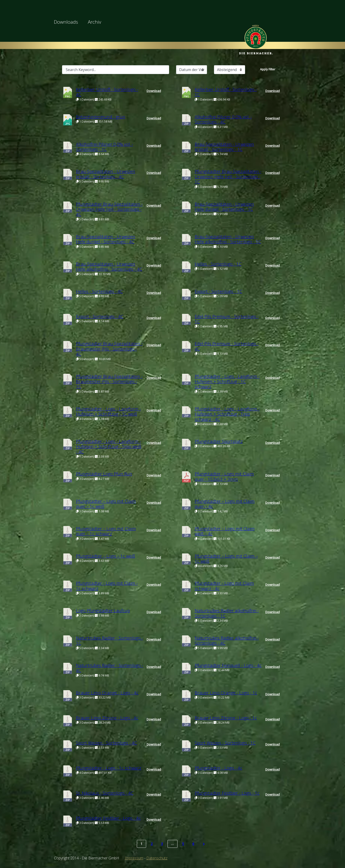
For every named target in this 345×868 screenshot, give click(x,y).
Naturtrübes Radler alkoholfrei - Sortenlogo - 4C (227, 640)
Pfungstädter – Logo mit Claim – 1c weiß (226, 558)
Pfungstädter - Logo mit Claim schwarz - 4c (224, 586)
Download (154, 91)
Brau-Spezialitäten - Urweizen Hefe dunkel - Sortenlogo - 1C (224, 206)
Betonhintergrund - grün (101, 117)
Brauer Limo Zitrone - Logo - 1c (226, 718)
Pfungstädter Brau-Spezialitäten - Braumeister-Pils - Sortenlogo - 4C (109, 349)
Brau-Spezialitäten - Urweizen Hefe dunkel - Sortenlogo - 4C (106, 239)
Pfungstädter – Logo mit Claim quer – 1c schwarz (106, 531)
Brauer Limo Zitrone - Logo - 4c (107, 718)
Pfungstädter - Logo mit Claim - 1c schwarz (107, 586)
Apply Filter (268, 69)
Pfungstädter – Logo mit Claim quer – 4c (225, 504)
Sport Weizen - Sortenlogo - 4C (106, 743)
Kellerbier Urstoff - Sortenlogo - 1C (226, 92)
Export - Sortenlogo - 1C (218, 291)
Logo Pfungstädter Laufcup (103, 610)
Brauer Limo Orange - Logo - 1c (226, 693)
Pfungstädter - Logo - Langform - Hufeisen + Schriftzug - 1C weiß (108, 411)
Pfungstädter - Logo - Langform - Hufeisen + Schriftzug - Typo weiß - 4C (109, 446)
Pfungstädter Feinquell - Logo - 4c (228, 665)
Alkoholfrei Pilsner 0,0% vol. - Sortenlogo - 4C (223, 119)
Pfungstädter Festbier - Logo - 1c (227, 793)
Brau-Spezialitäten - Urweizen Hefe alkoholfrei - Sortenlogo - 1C (228, 239)
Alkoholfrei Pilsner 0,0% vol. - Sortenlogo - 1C (105, 147)
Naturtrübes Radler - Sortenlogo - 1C (110, 640)
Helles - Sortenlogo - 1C (218, 264)
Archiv (95, 22)
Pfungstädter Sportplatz (219, 441)
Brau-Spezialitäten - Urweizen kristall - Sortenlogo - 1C (224, 147)
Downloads (66, 22)
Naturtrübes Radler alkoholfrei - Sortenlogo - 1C (227, 613)
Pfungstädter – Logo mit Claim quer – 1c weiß (106, 504)
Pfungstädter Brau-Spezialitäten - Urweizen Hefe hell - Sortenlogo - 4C (109, 209)
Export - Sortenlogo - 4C (100, 316)
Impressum (134, 858)
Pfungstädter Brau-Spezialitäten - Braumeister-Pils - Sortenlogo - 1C (109, 381)
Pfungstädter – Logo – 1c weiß (105, 556)
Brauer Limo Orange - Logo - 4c (107, 693)
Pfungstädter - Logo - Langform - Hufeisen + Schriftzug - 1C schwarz (227, 381)
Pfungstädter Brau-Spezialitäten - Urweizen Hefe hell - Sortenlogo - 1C (228, 176)
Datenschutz (157, 858)
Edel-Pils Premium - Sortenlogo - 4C (227, 346)
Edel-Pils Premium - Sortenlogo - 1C (227, 319)
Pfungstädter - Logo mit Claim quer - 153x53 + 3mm (224, 476)
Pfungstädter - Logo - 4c (218, 768)
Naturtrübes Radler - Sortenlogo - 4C (110, 668)
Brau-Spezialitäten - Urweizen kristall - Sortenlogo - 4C (106, 174)
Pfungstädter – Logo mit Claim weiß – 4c (225, 531)
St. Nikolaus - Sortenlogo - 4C (105, 793)
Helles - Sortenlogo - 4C (99, 291)
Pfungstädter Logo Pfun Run (104, 474)
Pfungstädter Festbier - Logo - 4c (108, 818)
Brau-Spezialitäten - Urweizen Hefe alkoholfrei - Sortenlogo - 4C (109, 266)
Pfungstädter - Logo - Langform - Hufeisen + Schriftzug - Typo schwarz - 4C (227, 414)
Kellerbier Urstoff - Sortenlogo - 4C (107, 92)
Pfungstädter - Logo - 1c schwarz (109, 768)
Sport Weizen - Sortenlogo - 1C (225, 743)
